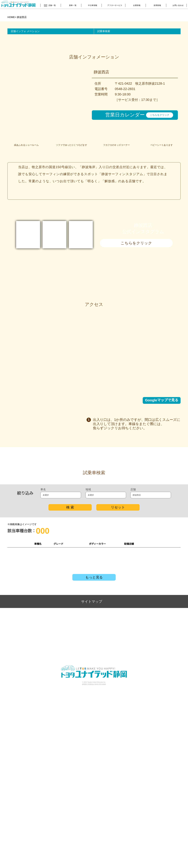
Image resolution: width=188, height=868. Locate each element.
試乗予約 (168, 676)
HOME (11, 17)
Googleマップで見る (162, 480)
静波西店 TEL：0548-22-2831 (135, 676)
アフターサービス (113, 5)
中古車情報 (91, 5)
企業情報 (135, 5)
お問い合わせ (176, 5)
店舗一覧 (50, 5)
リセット (118, 629)
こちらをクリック (160, 121)
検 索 (70, 629)
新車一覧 (70, 5)
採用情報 (155, 5)
